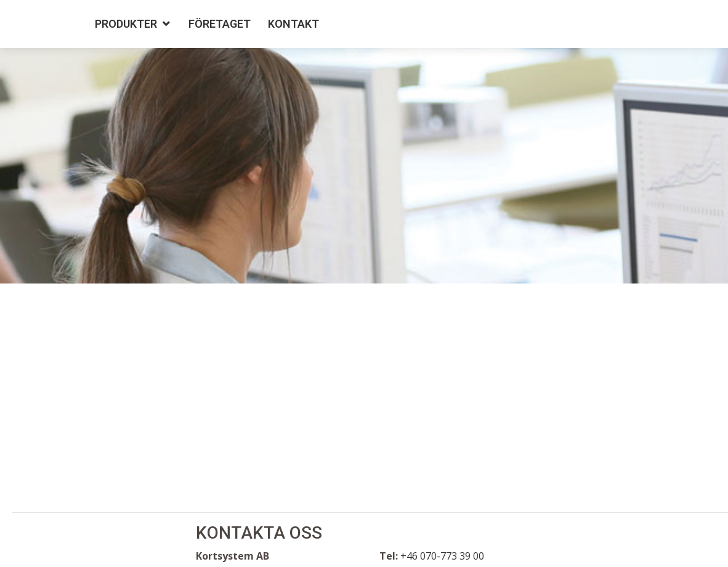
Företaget (220, 24)
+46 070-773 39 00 (442, 556)
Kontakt (293, 24)
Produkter (126, 24)
